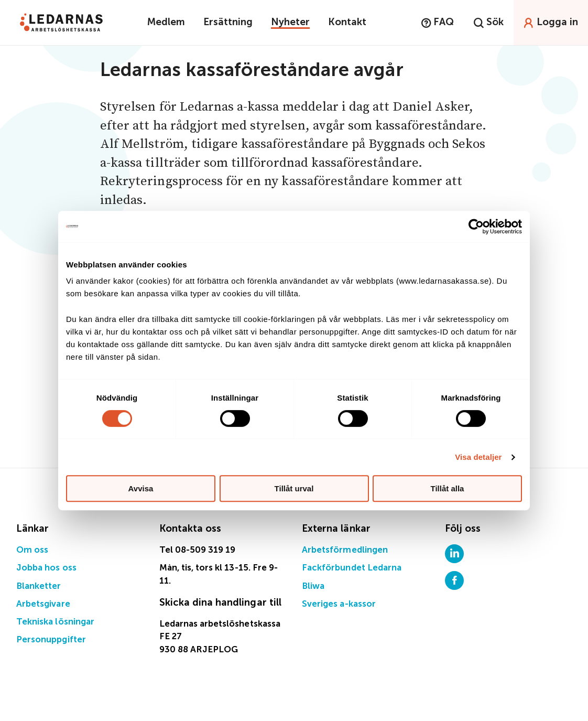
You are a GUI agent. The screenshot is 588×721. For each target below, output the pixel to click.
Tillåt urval (294, 488)
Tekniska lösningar (55, 622)
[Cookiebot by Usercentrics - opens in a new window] (476, 227)
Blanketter (39, 587)
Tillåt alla (448, 488)
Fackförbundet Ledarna (352, 568)
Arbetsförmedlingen (345, 550)
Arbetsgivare (43, 604)
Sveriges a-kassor (339, 604)
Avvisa (141, 488)
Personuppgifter (51, 640)
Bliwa (313, 587)
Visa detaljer (478, 457)
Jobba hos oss (46, 568)
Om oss (32, 550)
